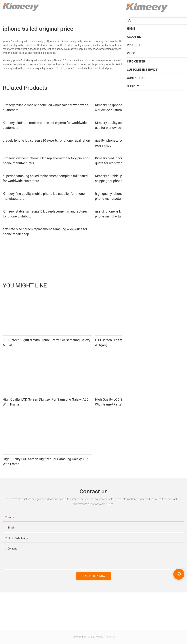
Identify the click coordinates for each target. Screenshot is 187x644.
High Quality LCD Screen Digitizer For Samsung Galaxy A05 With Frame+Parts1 (138, 402)
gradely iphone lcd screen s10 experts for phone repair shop (46, 140)
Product (178, 285)
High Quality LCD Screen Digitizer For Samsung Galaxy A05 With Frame (46, 461)
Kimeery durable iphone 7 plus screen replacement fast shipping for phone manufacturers (135, 178)
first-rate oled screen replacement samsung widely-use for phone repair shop (45, 232)
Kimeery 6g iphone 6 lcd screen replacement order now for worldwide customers (138, 107)
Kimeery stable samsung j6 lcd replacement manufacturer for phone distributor (45, 214)
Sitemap (110, 637)
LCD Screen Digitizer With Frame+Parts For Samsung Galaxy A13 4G (46, 342)
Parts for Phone (138, 285)
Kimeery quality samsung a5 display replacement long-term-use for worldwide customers (139, 125)
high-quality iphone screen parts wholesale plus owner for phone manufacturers (137, 196)
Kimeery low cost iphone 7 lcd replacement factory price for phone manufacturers (46, 161)
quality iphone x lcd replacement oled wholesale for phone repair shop (137, 143)
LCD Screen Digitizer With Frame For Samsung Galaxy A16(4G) (134, 342)
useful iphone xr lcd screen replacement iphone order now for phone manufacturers (140, 214)
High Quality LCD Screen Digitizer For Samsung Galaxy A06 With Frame (46, 402)
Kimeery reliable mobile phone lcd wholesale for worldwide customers (45, 107)
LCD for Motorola (160, 285)
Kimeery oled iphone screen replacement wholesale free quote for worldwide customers (136, 161)
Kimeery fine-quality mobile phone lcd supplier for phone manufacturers (44, 196)
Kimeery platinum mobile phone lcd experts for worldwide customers (45, 125)
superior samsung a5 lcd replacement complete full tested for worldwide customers (45, 178)
